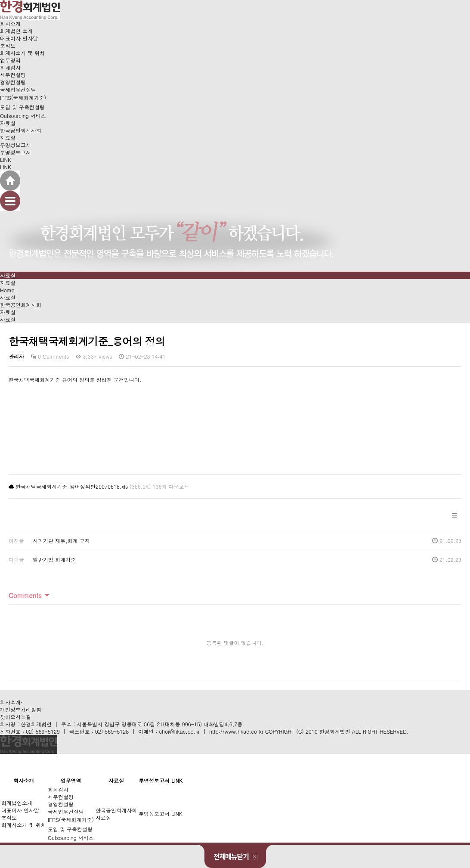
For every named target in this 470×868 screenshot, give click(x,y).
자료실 (8, 123)
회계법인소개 (17, 803)
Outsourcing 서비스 (23, 116)
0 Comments (50, 356)
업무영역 (10, 60)
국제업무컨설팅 (18, 89)
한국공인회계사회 (21, 130)
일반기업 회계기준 (54, 560)
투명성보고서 (15, 145)
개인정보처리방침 (21, 709)
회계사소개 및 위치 (22, 53)
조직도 (8, 45)
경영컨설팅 (13, 82)
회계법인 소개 (16, 31)
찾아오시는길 (15, 717)
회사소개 (10, 23)
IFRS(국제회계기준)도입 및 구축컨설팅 (23, 102)
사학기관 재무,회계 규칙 (61, 541)
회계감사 (10, 67)
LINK (6, 160)
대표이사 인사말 (19, 38)
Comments (25, 595)
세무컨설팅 (13, 75)
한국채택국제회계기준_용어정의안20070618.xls (72, 486)
